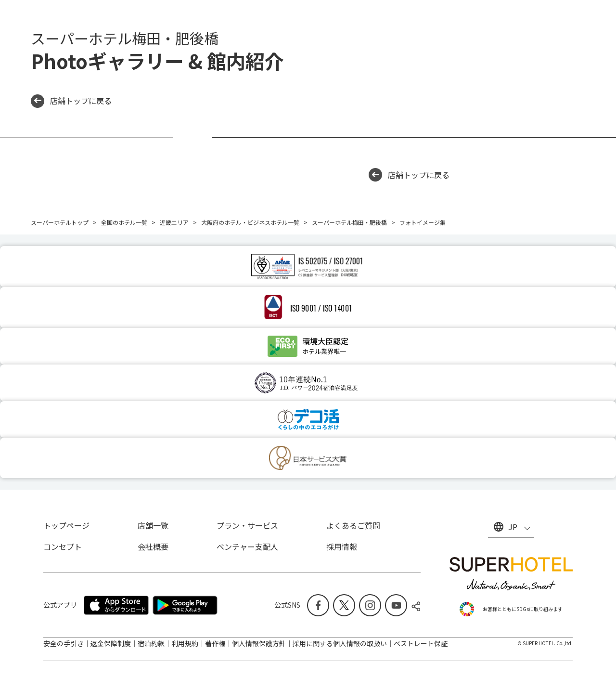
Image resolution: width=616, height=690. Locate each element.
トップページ (66, 525)
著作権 (215, 643)
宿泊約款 (151, 643)
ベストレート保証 (421, 643)
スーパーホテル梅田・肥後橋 (349, 222)
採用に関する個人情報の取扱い (340, 643)
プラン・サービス (247, 525)
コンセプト (63, 547)
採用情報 (342, 547)
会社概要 (153, 547)
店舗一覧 (153, 525)
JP (513, 527)
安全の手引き (64, 643)
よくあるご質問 (353, 525)
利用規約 (185, 643)
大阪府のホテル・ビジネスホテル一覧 (250, 222)
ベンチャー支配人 (247, 547)
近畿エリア (174, 222)
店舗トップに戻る (71, 101)
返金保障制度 (111, 643)
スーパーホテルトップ (60, 222)
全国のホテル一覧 (124, 222)
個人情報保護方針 (259, 643)
